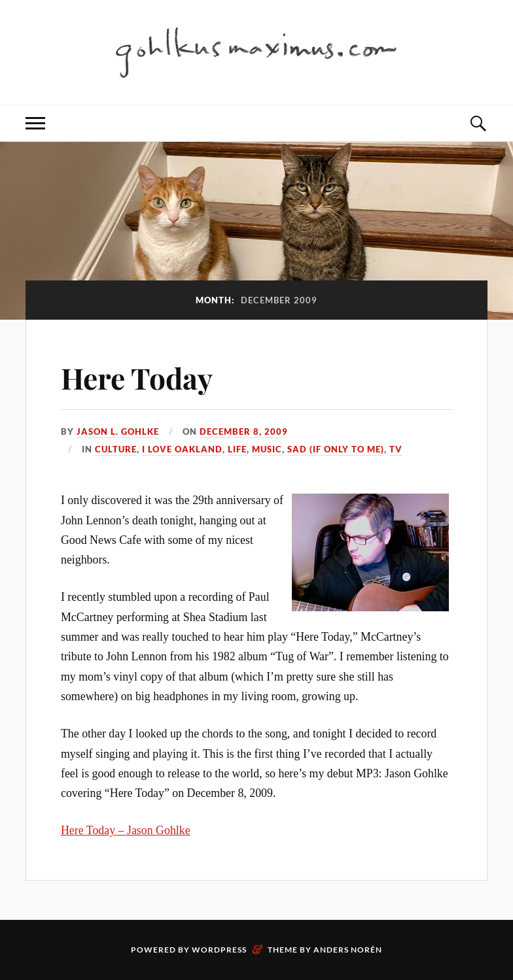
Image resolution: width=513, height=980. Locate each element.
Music (267, 449)
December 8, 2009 (244, 431)
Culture (116, 449)
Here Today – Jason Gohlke (126, 830)
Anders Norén (348, 950)
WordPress (219, 950)
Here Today (137, 378)
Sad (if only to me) (336, 449)
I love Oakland (182, 449)
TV (396, 449)
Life (237, 449)
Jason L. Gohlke (118, 431)
